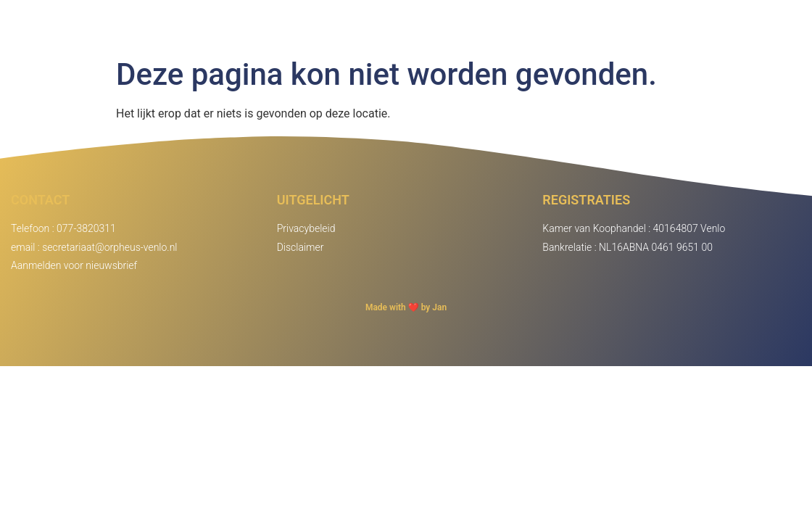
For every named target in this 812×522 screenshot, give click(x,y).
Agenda (674, 25)
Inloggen (758, 25)
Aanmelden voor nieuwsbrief (74, 265)
